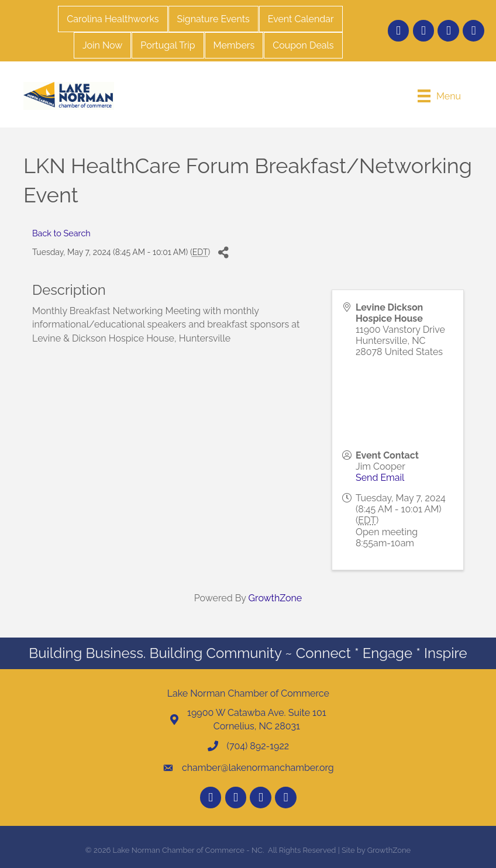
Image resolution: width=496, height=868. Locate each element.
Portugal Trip (168, 45)
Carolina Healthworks (113, 19)
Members (234, 45)
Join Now (102, 45)
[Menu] (440, 96)
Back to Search (61, 233)
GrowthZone (275, 598)
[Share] (223, 253)
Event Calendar (301, 19)
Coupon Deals (303, 45)
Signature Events (213, 19)
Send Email (380, 478)
